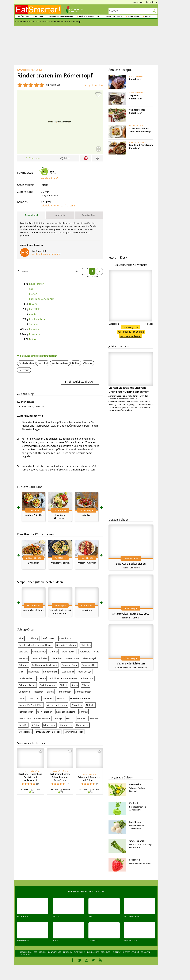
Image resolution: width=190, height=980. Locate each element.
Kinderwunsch (50, 672)
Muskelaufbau (26, 678)
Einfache (90, 705)
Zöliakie (86, 685)
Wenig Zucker (69, 652)
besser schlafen (40, 658)
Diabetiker (57, 658)
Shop (148, 16)
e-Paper (149, 324)
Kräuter (35, 725)
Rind (21, 638)
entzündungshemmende (48, 732)
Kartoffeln (35, 309)
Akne (97, 652)
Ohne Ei (54, 652)
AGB (59, 952)
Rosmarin (35, 334)
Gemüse (81, 718)
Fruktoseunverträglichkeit (45, 665)
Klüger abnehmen (89, 16)
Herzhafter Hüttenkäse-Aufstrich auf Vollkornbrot (31, 777)
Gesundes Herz (89, 665)
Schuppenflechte (27, 685)
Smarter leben (114, 16)
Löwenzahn (135, 784)
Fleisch (70, 718)
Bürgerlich (77, 705)
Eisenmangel (90, 658)
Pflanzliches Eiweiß (60, 563)
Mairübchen (135, 822)
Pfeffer (33, 294)
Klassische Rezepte (66, 712)
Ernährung (33, 638)
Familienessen (26, 712)
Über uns (24, 952)
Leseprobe (114, 324)
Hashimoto (34, 672)
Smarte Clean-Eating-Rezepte (131, 614)
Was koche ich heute (33, 610)
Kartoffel (43, 363)
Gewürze (94, 718)
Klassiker (38, 692)
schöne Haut (87, 678)
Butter (33, 339)
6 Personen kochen (74, 732)
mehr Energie (85, 672)
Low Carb (24, 652)
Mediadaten (145, 952)
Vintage (58, 718)
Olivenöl (34, 304)
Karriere (33, 952)
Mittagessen (49, 725)
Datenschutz (80, 952)
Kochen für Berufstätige (31, 705)
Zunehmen (24, 692)
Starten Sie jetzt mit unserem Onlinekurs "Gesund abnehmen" (131, 373)
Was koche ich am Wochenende (35, 718)
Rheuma (42, 678)
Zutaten (22, 271)
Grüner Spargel (137, 841)
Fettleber (23, 665)
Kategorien (25, 954)
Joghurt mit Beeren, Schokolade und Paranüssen (60, 777)
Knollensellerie (37, 319)
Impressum (67, 952)
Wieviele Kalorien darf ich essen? (59, 206)
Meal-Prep (87, 610)
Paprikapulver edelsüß (42, 299)
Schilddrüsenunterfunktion (63, 678)
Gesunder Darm (70, 665)
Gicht (22, 672)
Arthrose (23, 658)
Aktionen (134, 16)
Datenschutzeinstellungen (99, 952)
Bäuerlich (61, 698)
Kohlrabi (134, 803)
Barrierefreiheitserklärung (125, 952)
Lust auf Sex (68, 672)
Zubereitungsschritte (30, 416)
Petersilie (34, 329)
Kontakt (52, 952)
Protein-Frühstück (87, 563)
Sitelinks (43, 952)
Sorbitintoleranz (48, 685)
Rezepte (39, 16)
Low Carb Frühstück (34, 515)
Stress (75, 685)
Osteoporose (25, 732)
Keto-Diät (87, 515)
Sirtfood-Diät (49, 638)
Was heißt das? (49, 178)
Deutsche (34, 698)
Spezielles (47, 698)
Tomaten (34, 324)
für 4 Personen (45, 712)
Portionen (92, 277)
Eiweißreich (34, 563)
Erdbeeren (135, 860)
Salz (31, 289)
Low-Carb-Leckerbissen (131, 564)
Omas (22, 698)
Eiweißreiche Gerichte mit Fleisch (36, 645)
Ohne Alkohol (39, 652)
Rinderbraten (37, 284)
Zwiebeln (34, 314)
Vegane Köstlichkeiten (131, 663)
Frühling (23, 16)
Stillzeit (64, 685)
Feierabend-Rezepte (80, 698)
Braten (50, 692)
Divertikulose (73, 658)
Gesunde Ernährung (61, 16)
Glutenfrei (86, 645)
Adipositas (85, 652)
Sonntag (83, 712)
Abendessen (66, 725)
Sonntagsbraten (83, 692)
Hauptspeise (82, 725)
